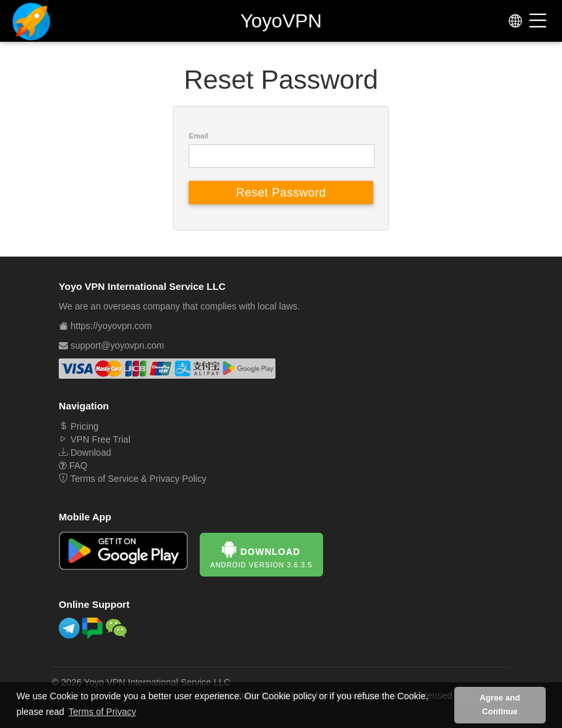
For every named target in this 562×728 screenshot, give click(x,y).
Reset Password (281, 193)
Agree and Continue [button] (500, 705)
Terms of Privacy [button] (102, 712)
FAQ (73, 466)
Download (85, 452)
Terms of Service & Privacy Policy (133, 479)
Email (198, 136)
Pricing (79, 426)
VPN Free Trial (95, 439)
